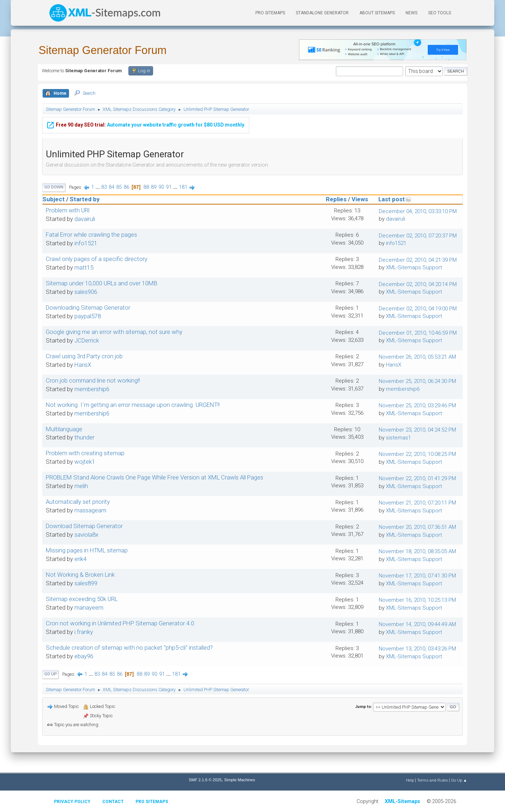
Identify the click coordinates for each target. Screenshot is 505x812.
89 (154, 187)
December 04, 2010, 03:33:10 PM (418, 211)
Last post (395, 199)
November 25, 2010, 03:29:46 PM (417, 405)
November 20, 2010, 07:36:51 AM (417, 527)
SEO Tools (440, 13)
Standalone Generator (322, 13)
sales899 (86, 583)
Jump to (363, 707)
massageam (90, 510)
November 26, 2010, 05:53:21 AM (417, 357)
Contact (113, 802)
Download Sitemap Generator (84, 526)
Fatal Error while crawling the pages (91, 235)
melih (81, 486)
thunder (84, 437)
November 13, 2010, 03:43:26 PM (417, 649)
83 (104, 187)
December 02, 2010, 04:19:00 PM (418, 309)
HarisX (83, 365)
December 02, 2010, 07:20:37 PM (418, 236)
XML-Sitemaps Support (414, 267)
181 (183, 187)
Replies (336, 199)
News (411, 13)
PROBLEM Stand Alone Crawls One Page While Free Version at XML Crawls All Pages (155, 477)
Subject (54, 199)
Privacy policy (72, 802)
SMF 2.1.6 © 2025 (205, 780)
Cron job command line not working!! (93, 380)
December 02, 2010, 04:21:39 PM (418, 260)
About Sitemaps (377, 13)
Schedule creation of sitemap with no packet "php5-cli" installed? (129, 648)
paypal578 (88, 316)
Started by (85, 199)
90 (161, 187)
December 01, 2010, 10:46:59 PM (418, 333)
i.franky (84, 632)
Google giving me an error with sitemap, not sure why (114, 332)
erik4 (80, 559)
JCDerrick (87, 340)
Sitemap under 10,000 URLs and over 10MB (102, 283)
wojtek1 (85, 462)
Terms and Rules (432, 780)
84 (112, 187)
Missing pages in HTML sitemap (87, 550)
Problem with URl (68, 210)
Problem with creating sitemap (85, 453)
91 (169, 187)
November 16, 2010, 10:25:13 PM (417, 600)
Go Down (54, 187)
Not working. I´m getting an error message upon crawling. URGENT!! (133, 405)
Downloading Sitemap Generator (88, 307)
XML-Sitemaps (403, 801)
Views (360, 199)
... (98, 187)
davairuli (85, 219)
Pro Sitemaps (152, 802)
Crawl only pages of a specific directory (97, 259)
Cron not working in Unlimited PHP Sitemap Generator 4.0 (120, 623)
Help (410, 780)
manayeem (89, 607)
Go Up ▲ (459, 780)
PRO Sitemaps (270, 13)
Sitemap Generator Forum (103, 50)
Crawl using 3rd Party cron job (84, 356)
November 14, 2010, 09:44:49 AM (417, 624)
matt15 (84, 267)
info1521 (86, 243)
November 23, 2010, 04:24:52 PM (417, 430)
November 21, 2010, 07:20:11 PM (417, 503)
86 (127, 187)
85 (119, 187)
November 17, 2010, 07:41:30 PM (417, 576)
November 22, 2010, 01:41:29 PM (417, 478)
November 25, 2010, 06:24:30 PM (417, 381)
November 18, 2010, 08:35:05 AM (417, 551)
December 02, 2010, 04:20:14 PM (418, 284)
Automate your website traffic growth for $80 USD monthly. (146, 124)
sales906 (86, 292)
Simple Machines (240, 780)
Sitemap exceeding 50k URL (82, 599)
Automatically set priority (78, 502)
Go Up (50, 674)
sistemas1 (398, 438)
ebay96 (84, 656)
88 (146, 187)
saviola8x (86, 535)
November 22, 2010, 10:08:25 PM (417, 454)
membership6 (92, 389)
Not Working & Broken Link (80, 575)
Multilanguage (64, 429)
